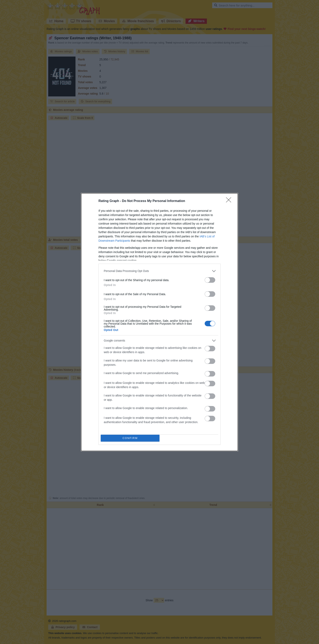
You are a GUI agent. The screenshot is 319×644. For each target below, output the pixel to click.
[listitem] (159, 271)
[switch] (210, 280)
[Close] (230, 201)
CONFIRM (130, 438)
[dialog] (159, 322)
